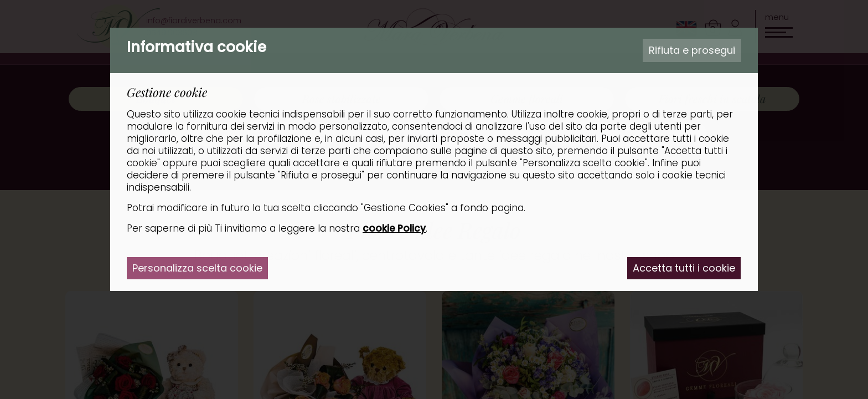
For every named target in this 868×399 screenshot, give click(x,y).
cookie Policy (394, 228)
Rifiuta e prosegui (692, 50)
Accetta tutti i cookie (684, 268)
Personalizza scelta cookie (197, 268)
